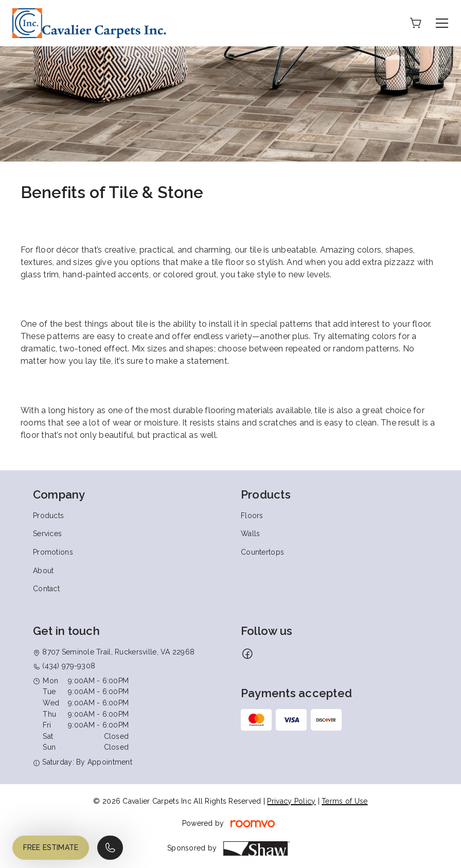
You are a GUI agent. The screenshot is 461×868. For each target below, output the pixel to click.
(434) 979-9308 (69, 666)
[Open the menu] (442, 23)
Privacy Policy (291, 801)
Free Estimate (51, 847)
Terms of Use (344, 801)
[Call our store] (110, 848)
